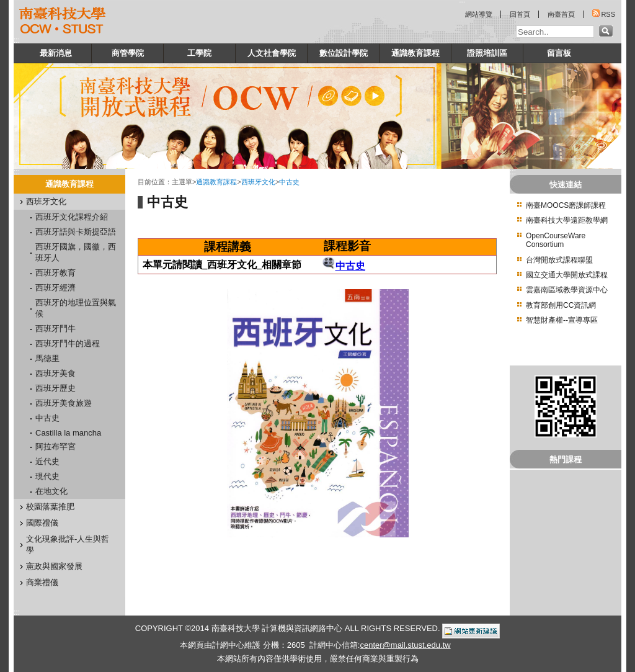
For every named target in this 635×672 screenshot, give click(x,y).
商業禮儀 (42, 582)
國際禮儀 (42, 523)
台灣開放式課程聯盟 (559, 260)
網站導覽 (479, 14)
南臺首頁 (561, 14)
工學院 (199, 53)
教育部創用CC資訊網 (561, 305)
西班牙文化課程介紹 (72, 217)
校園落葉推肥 (50, 507)
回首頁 (520, 14)
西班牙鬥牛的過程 (68, 343)
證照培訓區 (487, 53)
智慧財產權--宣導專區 (562, 320)
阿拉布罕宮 (56, 446)
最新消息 (56, 53)
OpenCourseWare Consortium (556, 240)
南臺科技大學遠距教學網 (567, 220)
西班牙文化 (46, 201)
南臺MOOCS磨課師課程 (566, 205)
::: (17, 40)
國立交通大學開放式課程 (567, 275)
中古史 (47, 418)
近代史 (47, 461)
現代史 (47, 476)
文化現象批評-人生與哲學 (68, 544)
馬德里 (47, 358)
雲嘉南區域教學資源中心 (567, 290)
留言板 (559, 53)
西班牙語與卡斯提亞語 (76, 232)
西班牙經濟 (56, 288)
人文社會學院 (272, 53)
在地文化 (51, 491)
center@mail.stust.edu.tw (405, 645)
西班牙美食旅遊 (64, 403)
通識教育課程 (415, 53)
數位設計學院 (344, 53)
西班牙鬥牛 (56, 329)
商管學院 (128, 53)
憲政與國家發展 (54, 566)
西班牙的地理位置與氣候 (76, 308)
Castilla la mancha (68, 433)
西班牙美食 (56, 373)
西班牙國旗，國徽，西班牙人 (76, 252)
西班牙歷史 (56, 388)
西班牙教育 (56, 273)
